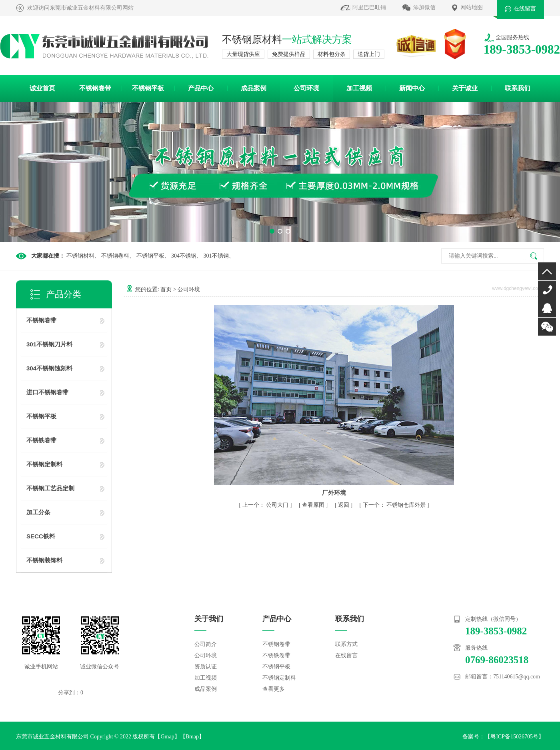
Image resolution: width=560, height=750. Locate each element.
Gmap (167, 737)
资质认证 (206, 667)
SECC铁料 (41, 536)
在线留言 (525, 9)
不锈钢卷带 (95, 88)
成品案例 (254, 88)
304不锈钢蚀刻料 (49, 368)
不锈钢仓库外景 (406, 505)
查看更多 (274, 689)
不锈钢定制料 (44, 464)
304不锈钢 (184, 256)
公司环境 (306, 88)
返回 (344, 505)
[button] (272, 231)
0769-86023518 (547, 290)
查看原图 (314, 505)
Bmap (192, 737)
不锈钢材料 (80, 256)
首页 (166, 289)
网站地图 (472, 7)
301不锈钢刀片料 (49, 344)
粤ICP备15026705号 (514, 737)
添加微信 (424, 7)
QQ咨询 (547, 308)
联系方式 (346, 644)
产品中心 (201, 88)
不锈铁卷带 (41, 440)
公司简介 (206, 644)
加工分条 (38, 512)
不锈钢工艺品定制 (50, 488)
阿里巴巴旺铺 (369, 7)
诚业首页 (42, 88)
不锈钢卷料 (115, 256)
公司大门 (277, 505)
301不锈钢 (216, 256)
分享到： (69, 693)
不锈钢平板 (148, 88)
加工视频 (359, 88)
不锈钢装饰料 (44, 560)
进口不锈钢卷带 (47, 392)
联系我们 (518, 88)
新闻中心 (412, 88)
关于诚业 (465, 88)
